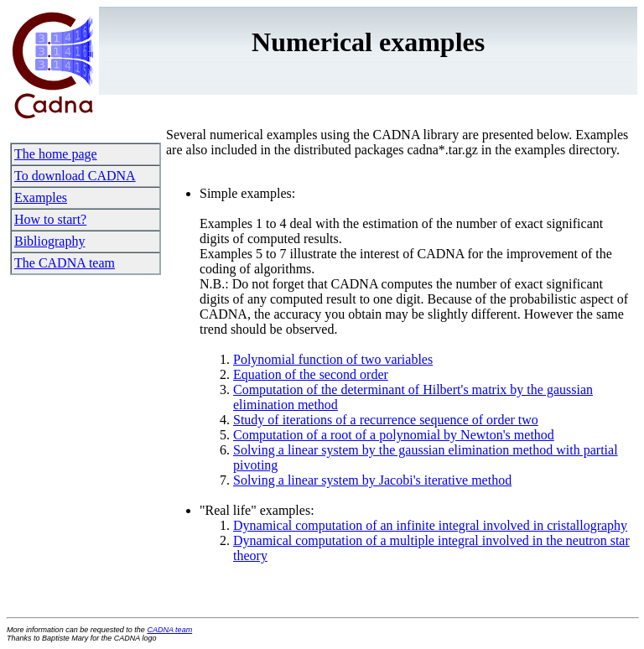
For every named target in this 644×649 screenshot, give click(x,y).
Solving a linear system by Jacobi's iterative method (372, 480)
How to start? (50, 219)
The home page (56, 154)
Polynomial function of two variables (333, 359)
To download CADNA (75, 176)
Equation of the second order (311, 374)
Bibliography (49, 241)
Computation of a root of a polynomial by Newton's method (394, 435)
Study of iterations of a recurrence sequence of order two (386, 420)
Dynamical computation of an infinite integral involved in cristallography (430, 525)
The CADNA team (65, 263)
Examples (41, 197)
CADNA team (169, 630)
